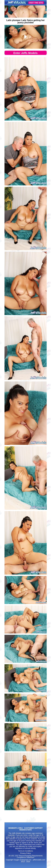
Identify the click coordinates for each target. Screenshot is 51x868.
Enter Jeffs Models (26, 53)
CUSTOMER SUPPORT (33, 828)
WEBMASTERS (26, 830)
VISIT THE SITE (36, 3)
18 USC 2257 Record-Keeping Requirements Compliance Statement (25, 857)
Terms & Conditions (26, 851)
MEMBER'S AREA (16, 828)
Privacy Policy (25, 853)
